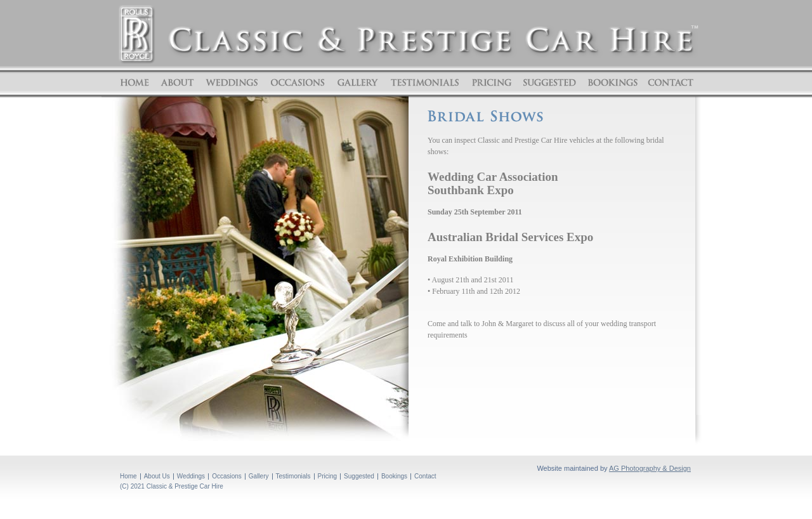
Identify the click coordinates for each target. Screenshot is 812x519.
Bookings (612, 82)
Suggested (550, 82)
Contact (669, 82)
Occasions (298, 82)
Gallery (357, 82)
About (177, 82)
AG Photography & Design (650, 468)
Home (136, 82)
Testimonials (425, 82)
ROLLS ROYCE (137, 34)
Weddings (232, 82)
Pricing (492, 82)
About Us (157, 476)
